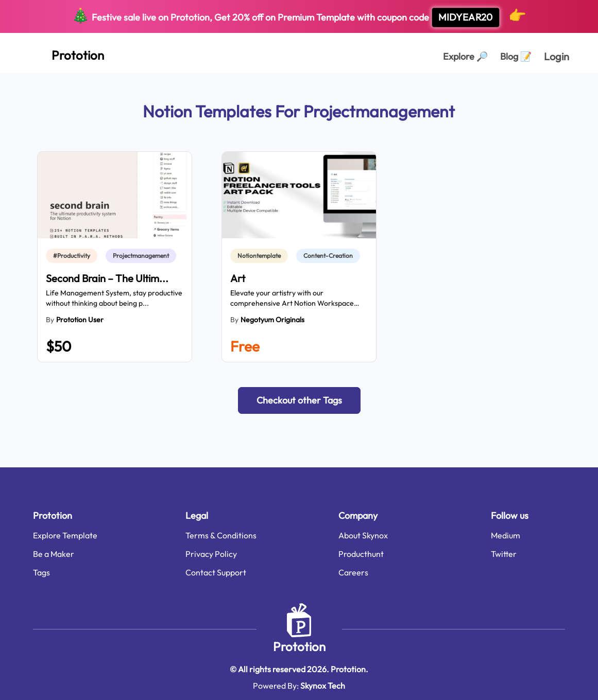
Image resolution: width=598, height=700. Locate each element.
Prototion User (80, 320)
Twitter (504, 554)
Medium (506, 535)
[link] (74, 256)
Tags (41, 572)
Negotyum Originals (272, 320)
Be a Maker (54, 554)
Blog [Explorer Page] (516, 56)
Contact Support (216, 572)
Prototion (299, 646)
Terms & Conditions (221, 535)
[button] (299, 400)
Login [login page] (557, 56)
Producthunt (361, 554)
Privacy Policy (211, 554)
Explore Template (65, 535)
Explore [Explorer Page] (465, 56)
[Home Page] (66, 53)
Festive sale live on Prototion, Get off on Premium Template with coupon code (299, 17)
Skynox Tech (323, 686)
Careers (353, 572)
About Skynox (363, 535)
